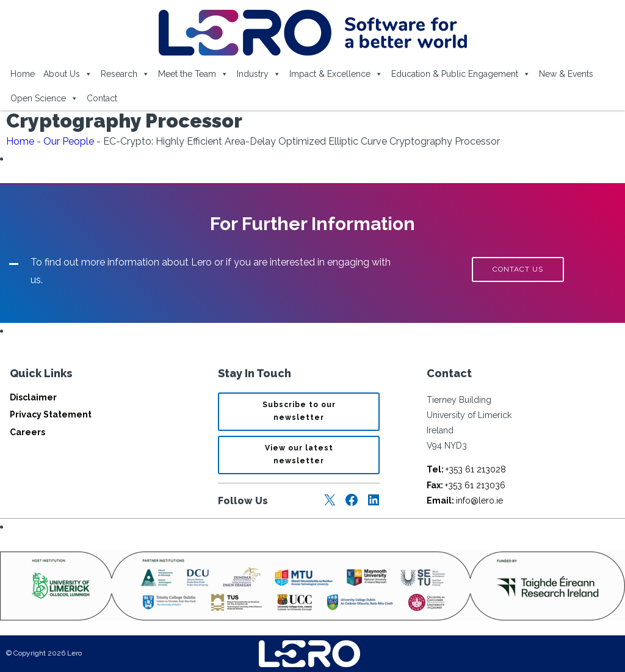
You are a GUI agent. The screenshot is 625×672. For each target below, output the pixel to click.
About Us (68, 74)
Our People (69, 141)
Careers (27, 432)
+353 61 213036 (466, 485)
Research (125, 74)
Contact (102, 98)
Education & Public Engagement (461, 74)
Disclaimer (33, 397)
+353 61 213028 (466, 469)
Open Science (44, 98)
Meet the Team (193, 74)
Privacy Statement (51, 414)
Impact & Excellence (336, 74)
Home (23, 74)
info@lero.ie (465, 500)
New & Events (566, 74)
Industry (259, 74)
